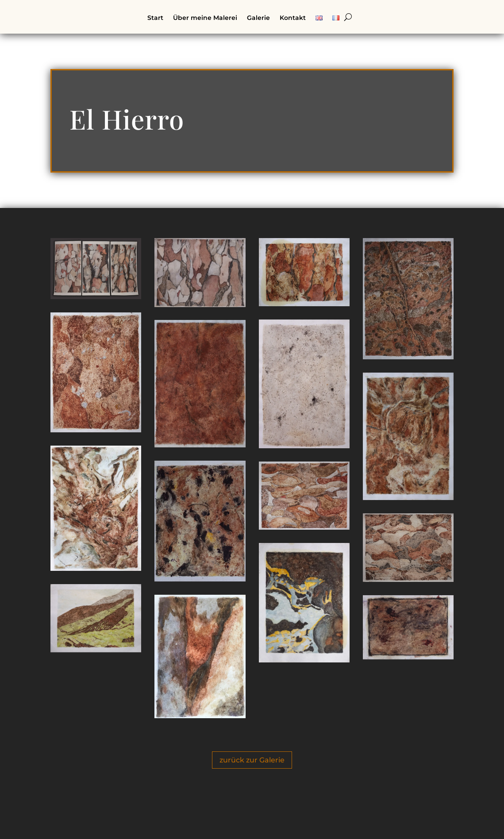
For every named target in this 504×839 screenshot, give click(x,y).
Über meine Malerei (205, 18)
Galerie (258, 18)
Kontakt (293, 18)
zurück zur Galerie (252, 760)
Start (155, 18)
